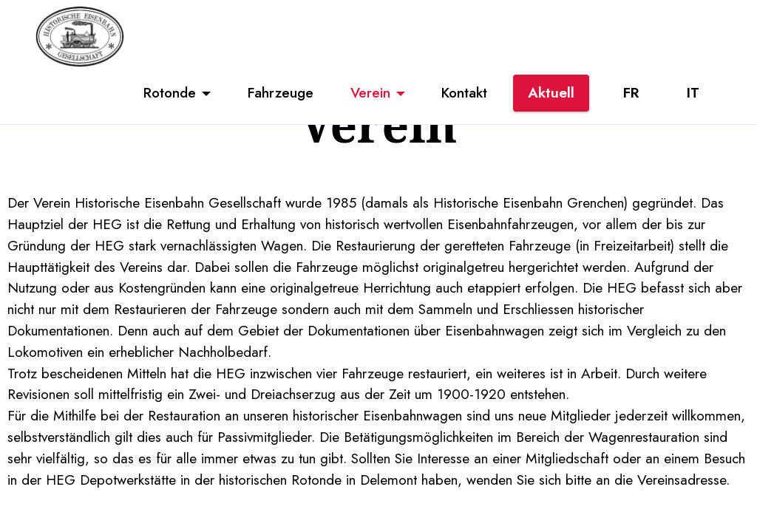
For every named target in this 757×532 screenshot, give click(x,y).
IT (693, 92)
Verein (370, 92)
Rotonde (170, 92)
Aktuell (551, 92)
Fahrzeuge (281, 92)
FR (631, 92)
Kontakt (464, 92)
